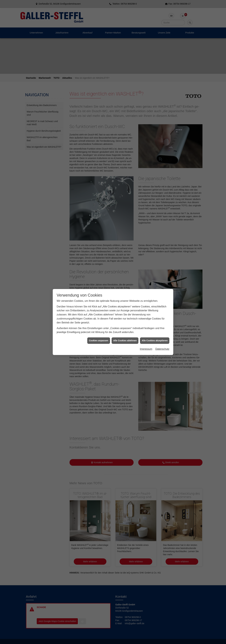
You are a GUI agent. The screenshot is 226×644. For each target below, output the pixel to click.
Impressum (146, 297)
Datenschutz (162, 297)
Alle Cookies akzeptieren (155, 288)
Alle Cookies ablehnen (125, 288)
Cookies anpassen (99, 288)
